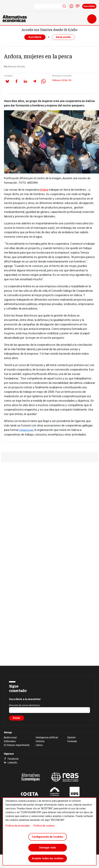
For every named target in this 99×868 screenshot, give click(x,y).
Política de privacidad (17, 826)
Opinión (71, 737)
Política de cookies (44, 826)
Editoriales (10, 741)
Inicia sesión (63, 37)
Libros (39, 745)
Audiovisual (10, 737)
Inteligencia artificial (47, 737)
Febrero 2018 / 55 (62, 80)
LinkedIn (12, 763)
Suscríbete (89, 6)
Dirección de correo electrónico (24, 705)
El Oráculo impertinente (17, 745)
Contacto (78, 6)
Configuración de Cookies (48, 837)
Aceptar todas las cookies (48, 858)
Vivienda (72, 741)
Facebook (13, 759)
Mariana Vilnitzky (17, 67)
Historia (40, 741)
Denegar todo (48, 848)
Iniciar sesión (71, 6)
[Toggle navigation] (92, 19)
